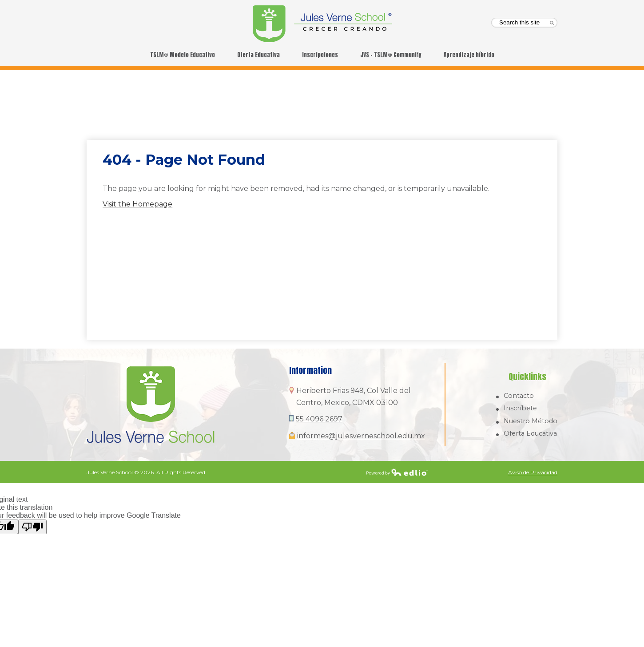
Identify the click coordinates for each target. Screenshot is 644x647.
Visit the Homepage (137, 204)
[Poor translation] (32, 527)
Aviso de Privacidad (533, 472)
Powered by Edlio (397, 472)
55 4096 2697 (319, 419)
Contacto (519, 396)
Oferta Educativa (530, 433)
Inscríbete (520, 408)
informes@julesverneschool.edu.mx (361, 436)
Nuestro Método (531, 421)
